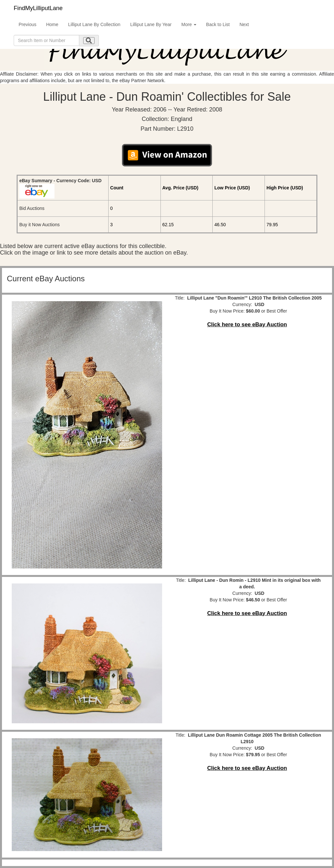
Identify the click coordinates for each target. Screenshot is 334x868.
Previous (27, 24)
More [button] (189, 24)
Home (52, 24)
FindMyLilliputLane (38, 8)
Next (244, 24)
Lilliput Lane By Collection (94, 24)
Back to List (218, 24)
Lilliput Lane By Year (151, 24)
